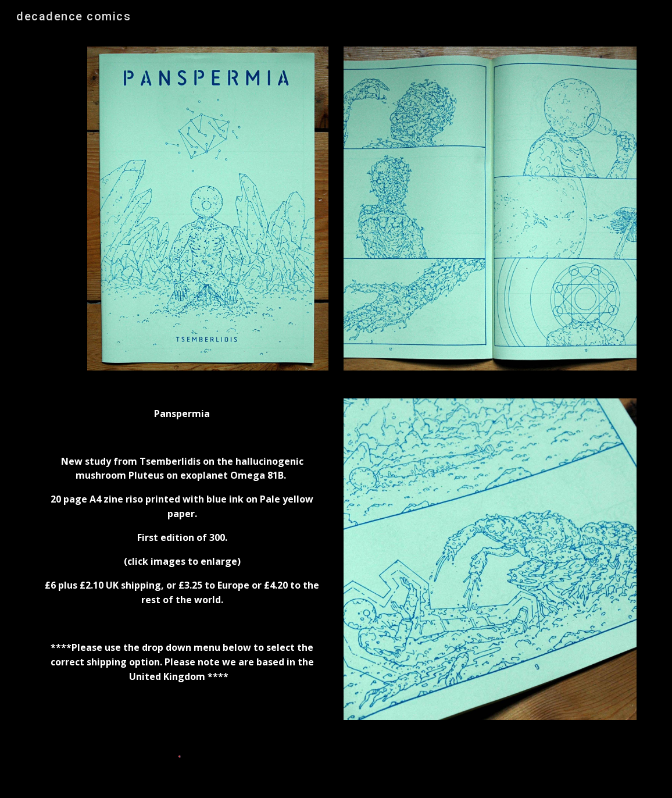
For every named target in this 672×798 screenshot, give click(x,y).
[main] (182, 557)
